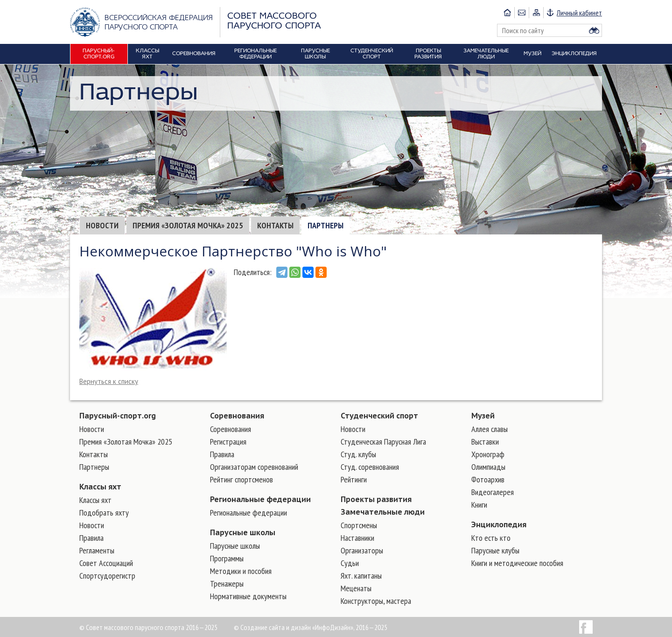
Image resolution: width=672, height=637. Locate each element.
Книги (479, 505)
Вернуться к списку (109, 381)
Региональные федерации (260, 499)
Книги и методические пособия (517, 563)
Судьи (350, 563)
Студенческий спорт (379, 416)
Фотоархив (488, 479)
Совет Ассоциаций (106, 563)
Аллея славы (490, 429)
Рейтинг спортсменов (241, 479)
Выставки (485, 442)
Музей (483, 416)
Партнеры (325, 225)
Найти (594, 30)
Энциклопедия (499, 524)
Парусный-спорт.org (118, 416)
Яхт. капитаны (361, 576)
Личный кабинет (579, 13)
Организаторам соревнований (254, 467)
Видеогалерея (493, 492)
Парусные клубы (495, 550)
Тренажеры (227, 584)
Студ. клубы (358, 454)
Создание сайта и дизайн (276, 627)
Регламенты (97, 550)
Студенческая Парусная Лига (383, 442)
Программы (227, 558)
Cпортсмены (359, 525)
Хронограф (488, 454)
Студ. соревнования (370, 467)
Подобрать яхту (104, 513)
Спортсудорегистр (107, 576)
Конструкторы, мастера (376, 601)
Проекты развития (376, 499)
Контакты (275, 225)
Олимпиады (488, 467)
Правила (91, 538)
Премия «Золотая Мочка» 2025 (188, 225)
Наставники (357, 538)
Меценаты (356, 588)
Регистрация (228, 442)
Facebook (586, 627)
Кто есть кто (491, 538)
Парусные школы (243, 532)
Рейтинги (354, 479)
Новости (102, 225)
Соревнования (237, 416)
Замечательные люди (383, 512)
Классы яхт (100, 487)
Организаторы (362, 550)
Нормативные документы (248, 596)
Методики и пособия (241, 571)
